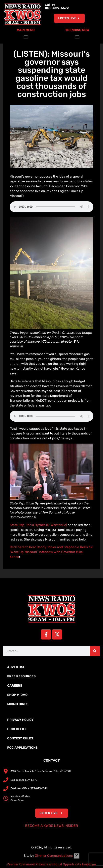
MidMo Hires (18, 704)
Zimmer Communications (57, 856)
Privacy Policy (20, 720)
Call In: (57, 6)
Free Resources (21, 676)
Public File (17, 729)
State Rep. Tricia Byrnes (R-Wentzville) (38, 525)
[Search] (95, 651)
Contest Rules (20, 738)
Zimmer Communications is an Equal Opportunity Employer (52, 864)
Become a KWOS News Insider (52, 826)
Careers (15, 686)
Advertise (16, 667)
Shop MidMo (17, 695)
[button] (26, 37)
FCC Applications (22, 748)
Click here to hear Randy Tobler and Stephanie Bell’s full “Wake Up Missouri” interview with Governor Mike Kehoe (51, 552)
